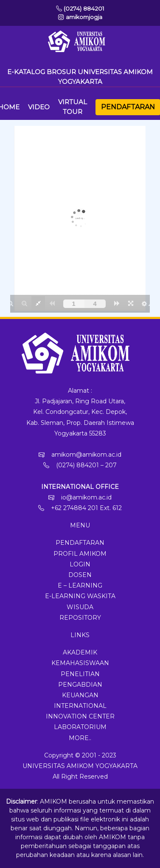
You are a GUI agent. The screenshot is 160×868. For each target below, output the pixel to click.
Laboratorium (80, 727)
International (80, 706)
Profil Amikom (80, 554)
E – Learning (80, 585)
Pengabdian (80, 685)
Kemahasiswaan (80, 663)
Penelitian (80, 674)
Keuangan (80, 695)
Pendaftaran (128, 107)
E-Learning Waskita (80, 596)
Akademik (80, 652)
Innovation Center (80, 716)
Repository (80, 618)
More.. (80, 738)
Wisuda (80, 607)
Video (39, 107)
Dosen (80, 575)
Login (80, 564)
